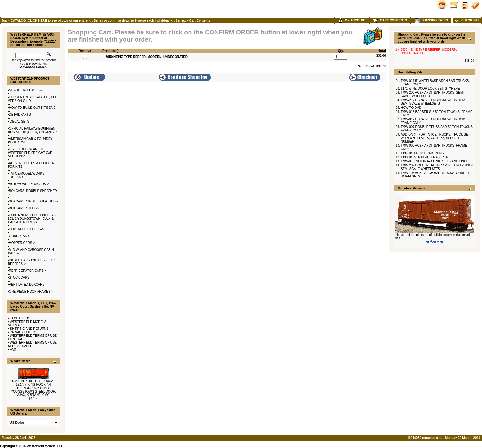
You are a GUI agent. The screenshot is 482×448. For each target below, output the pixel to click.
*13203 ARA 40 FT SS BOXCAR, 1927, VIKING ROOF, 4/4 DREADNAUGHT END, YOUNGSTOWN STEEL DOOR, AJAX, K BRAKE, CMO (34, 388)
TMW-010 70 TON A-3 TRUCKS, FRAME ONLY (434, 161)
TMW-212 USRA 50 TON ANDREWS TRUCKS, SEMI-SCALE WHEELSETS (434, 102)
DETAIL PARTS (20, 115)
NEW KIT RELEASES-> (26, 90)
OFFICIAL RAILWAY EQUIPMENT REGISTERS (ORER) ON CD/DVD (32, 130)
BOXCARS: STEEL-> (24, 208)
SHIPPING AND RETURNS (29, 329)
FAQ (13, 349)
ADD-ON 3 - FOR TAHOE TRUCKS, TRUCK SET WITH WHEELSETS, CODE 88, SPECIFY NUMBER (435, 138)
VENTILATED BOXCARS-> (28, 285)
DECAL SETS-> (21, 122)
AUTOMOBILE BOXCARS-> (29, 184)
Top (4, 21)
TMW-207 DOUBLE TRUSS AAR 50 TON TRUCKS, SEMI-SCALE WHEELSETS (437, 167)
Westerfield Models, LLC (45, 446)
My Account (352, 20)
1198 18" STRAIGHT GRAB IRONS (426, 157)
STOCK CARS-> (21, 278)
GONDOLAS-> (20, 236)
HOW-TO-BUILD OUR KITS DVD (32, 108)
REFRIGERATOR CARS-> (28, 271)
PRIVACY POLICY (23, 332)
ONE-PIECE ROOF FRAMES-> (31, 291)
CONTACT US (20, 318)
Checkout (467, 20)
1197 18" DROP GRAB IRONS (422, 153)
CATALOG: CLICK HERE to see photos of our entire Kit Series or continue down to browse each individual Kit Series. (98, 21)
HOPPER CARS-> (22, 243)
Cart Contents (200, 21)
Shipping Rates (431, 20)
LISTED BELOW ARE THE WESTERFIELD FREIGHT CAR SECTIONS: (30, 153)
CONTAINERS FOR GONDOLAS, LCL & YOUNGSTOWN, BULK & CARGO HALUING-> (32, 219)
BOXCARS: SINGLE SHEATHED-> (34, 201)
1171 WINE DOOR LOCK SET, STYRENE (430, 88)
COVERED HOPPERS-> (26, 229)
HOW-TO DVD (411, 108)
